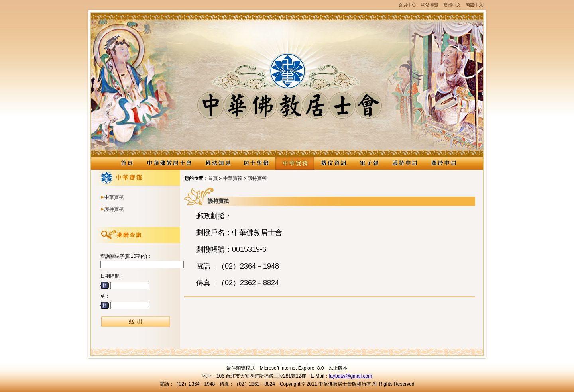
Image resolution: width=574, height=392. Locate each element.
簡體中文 (474, 5)
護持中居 (405, 163)
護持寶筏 (114, 209)
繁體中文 (452, 5)
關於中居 (443, 163)
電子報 (369, 163)
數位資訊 (333, 163)
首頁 (213, 178)
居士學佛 (256, 163)
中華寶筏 (295, 163)
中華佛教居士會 (169, 163)
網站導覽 (430, 5)
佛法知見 (217, 163)
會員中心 (407, 5)
